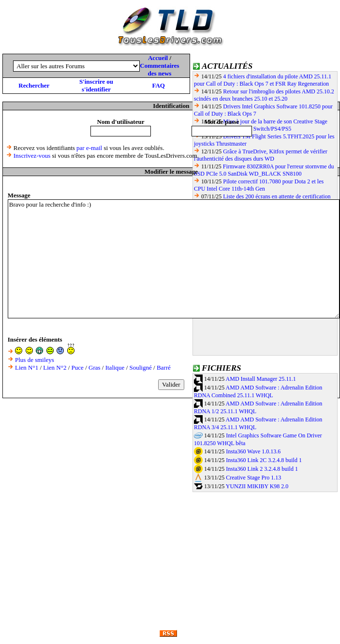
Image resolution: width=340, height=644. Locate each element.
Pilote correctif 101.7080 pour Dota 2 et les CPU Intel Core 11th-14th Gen (259, 185)
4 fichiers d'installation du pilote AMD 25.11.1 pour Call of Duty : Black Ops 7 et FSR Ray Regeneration (263, 80)
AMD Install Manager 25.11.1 (261, 379)
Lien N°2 (55, 367)
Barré (164, 367)
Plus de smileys (35, 360)
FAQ (158, 85)
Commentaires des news (159, 69)
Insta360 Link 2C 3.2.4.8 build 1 (264, 460)
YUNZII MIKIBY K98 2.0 (257, 486)
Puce (78, 367)
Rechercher (34, 85)
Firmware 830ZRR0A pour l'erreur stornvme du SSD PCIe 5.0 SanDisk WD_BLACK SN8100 (264, 170)
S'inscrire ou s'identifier (96, 85)
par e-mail (89, 148)
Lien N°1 (27, 367)
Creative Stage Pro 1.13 (253, 478)
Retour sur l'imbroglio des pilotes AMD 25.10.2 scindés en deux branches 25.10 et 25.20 (264, 95)
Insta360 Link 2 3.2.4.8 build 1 (262, 469)
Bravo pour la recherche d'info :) (174, 259)
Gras (95, 367)
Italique (115, 367)
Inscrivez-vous (32, 156)
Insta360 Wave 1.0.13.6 (253, 451)
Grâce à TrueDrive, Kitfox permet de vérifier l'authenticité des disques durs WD (261, 155)
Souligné (141, 367)
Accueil (158, 58)
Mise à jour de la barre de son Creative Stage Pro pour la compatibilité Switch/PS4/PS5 (261, 125)
